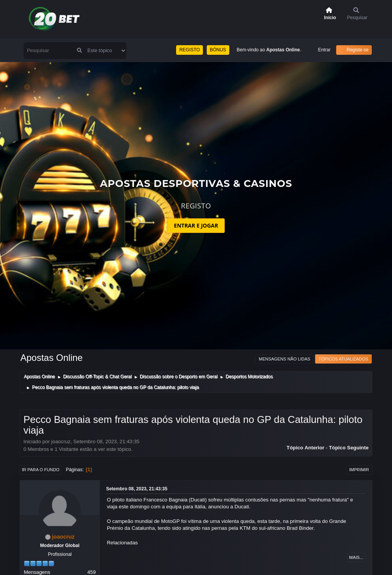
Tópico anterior (306, 448)
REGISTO (189, 50)
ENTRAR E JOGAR (196, 225)
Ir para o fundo (41, 470)
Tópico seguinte (349, 448)
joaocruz (63, 537)
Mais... (356, 557)
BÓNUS (218, 50)
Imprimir (359, 470)
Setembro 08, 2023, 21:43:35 (137, 489)
